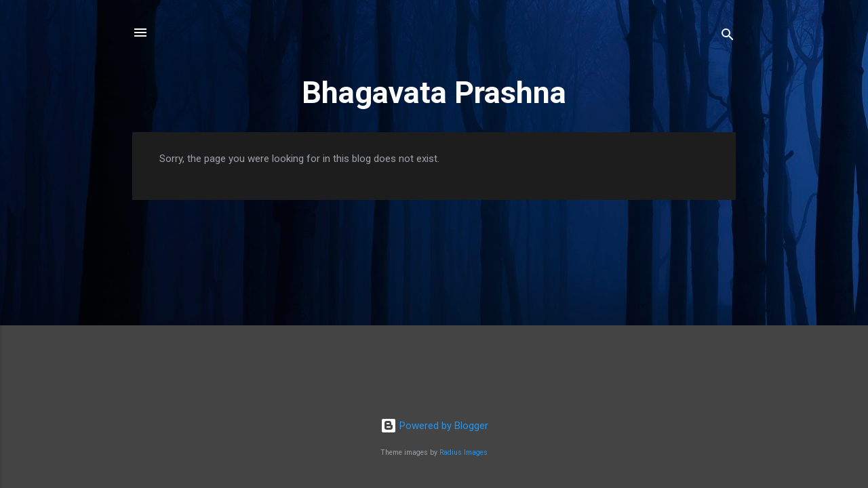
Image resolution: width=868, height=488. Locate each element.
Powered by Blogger (434, 426)
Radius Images (463, 452)
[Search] (728, 37)
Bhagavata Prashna (434, 93)
